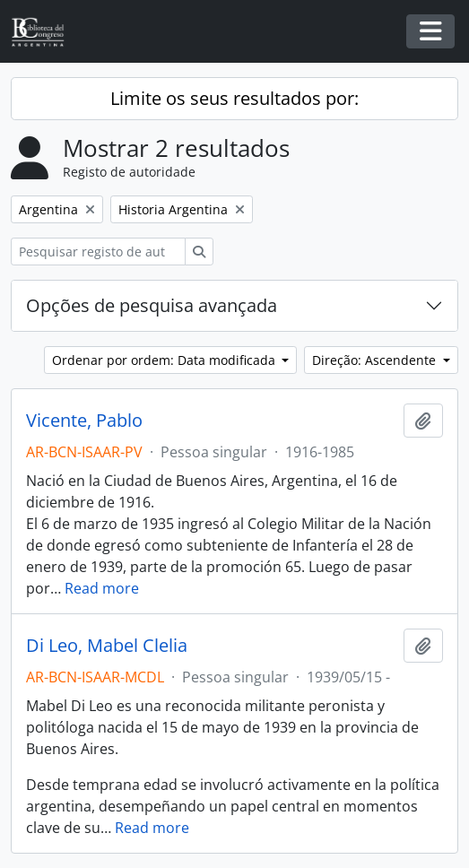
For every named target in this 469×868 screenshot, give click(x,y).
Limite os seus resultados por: (234, 98)
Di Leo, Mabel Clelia (107, 646)
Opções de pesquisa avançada (152, 305)
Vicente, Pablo (84, 421)
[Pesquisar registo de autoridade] (98, 252)
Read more (102, 588)
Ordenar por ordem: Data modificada (165, 360)
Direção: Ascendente (376, 360)
